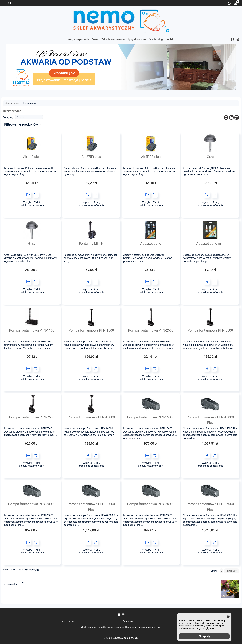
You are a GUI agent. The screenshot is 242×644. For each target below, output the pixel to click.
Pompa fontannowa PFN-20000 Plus (91, 507)
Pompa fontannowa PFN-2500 (151, 330)
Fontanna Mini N (91, 243)
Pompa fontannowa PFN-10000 (91, 417)
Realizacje (131, 627)
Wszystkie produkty (78, 39)
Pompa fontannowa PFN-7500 (32, 417)
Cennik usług (156, 39)
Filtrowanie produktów (21, 124)
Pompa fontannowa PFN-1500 (91, 330)
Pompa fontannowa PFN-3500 (210, 330)
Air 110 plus (32, 157)
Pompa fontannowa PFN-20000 (32, 504)
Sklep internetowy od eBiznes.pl (121, 638)
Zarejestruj (128, 621)
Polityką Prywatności (205, 623)
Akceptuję (204, 636)
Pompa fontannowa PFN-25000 (151, 504)
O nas (95, 39)
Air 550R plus (151, 157)
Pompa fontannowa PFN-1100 (32, 330)
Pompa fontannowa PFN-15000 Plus (210, 420)
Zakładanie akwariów (113, 39)
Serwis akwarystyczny (150, 627)
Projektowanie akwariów (111, 627)
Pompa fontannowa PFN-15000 (151, 417)
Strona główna (13, 103)
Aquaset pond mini (210, 243)
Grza (210, 157)
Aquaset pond (151, 243)
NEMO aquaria (88, 627)
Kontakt (170, 39)
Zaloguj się (229, 3)
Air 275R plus (91, 157)
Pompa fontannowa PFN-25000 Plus (210, 507)
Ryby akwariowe (137, 39)
